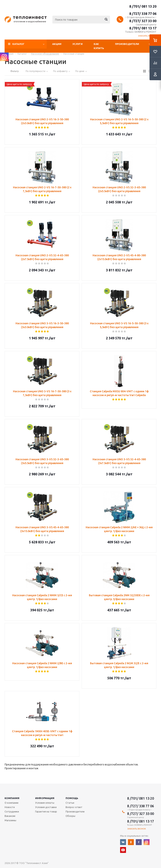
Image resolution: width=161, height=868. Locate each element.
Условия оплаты (45, 803)
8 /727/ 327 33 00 (143, 21)
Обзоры (70, 816)
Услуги (78, 44)
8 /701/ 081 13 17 (143, 28)
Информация (45, 798)
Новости (10, 807)
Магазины (10, 820)
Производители (127, 44)
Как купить (99, 46)
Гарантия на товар (46, 811)
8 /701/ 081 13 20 (143, 6)
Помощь (72, 798)
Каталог (18, 44)
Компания (12, 798)
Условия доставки (46, 807)
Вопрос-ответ (74, 807)
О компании (11, 803)
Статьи (70, 803)
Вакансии (10, 816)
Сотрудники (12, 811)
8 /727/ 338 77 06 (143, 14)
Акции (57, 44)
